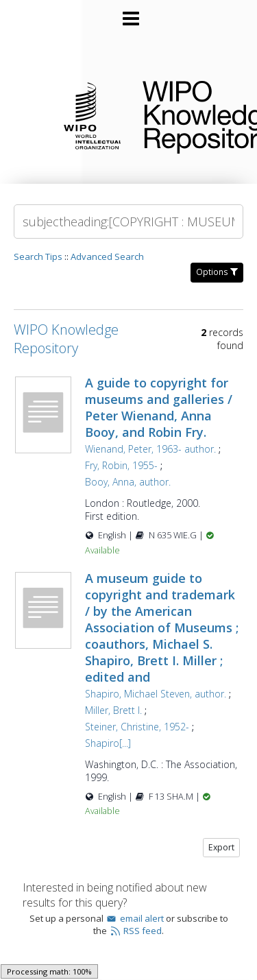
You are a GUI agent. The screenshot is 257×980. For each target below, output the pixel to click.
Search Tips (38, 256)
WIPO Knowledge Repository (189, 115)
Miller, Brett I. (113, 710)
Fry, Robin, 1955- (121, 465)
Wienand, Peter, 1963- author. (150, 449)
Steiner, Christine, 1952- (137, 727)
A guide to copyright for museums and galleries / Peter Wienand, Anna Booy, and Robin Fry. (159, 407)
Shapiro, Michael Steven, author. (156, 694)
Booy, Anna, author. (128, 482)
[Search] (128, 222)
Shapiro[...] (108, 743)
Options (217, 272)
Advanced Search (107, 256)
